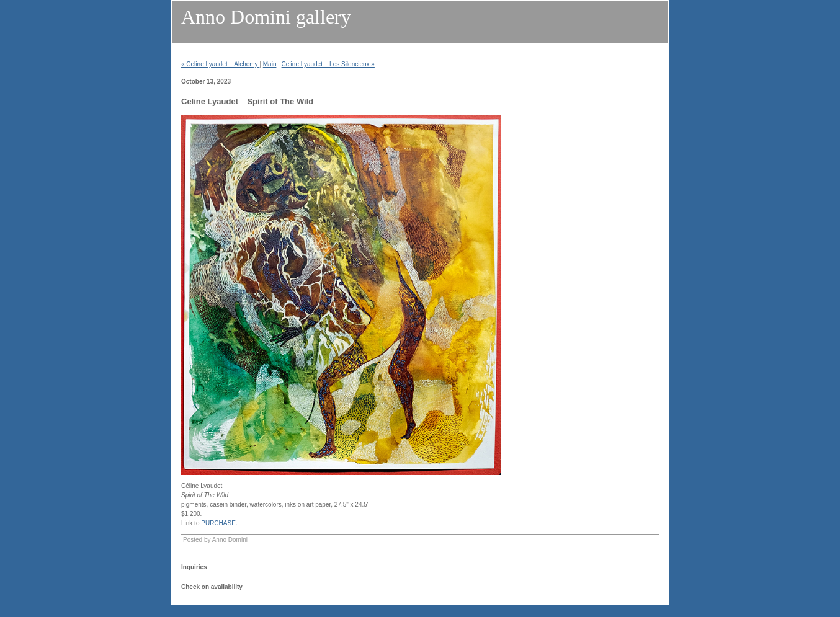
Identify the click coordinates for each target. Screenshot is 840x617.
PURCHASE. (219, 523)
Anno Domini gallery (266, 17)
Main (270, 64)
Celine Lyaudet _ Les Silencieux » (328, 64)
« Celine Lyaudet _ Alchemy (220, 64)
